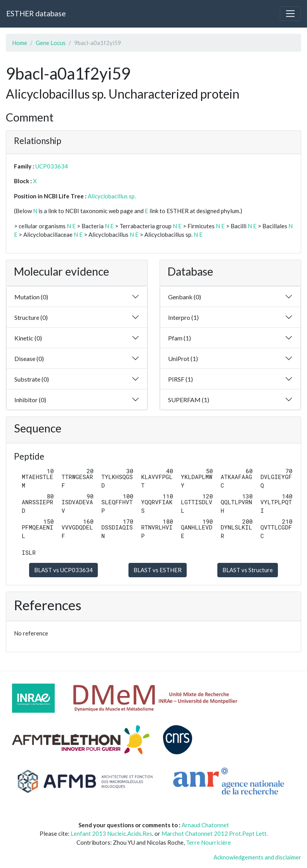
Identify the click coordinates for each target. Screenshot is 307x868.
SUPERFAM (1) (189, 400)
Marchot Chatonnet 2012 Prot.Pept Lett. (215, 833)
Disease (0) (29, 358)
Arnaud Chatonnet (205, 825)
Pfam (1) (180, 338)
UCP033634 (52, 166)
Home (20, 43)
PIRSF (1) (180, 379)
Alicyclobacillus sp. (112, 196)
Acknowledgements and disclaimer (257, 857)
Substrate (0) (32, 379)
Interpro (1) (183, 317)
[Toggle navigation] (290, 14)
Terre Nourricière (208, 842)
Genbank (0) (185, 297)
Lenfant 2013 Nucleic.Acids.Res (111, 833)
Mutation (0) (31, 297)
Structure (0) (31, 317)
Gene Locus (51, 43)
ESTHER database (36, 13)
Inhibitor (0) (30, 400)
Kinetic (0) (28, 338)
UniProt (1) (183, 358)
